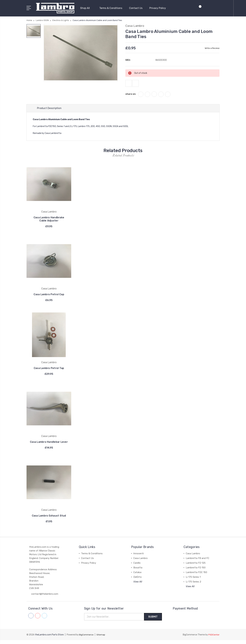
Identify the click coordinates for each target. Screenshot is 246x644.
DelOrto (138, 581)
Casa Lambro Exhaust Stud (49, 519)
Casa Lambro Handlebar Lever (49, 444)
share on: (131, 94)
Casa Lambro (140, 562)
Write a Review (212, 48)
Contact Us (136, 8)
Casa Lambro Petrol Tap (49, 369)
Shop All (86, 8)
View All (138, 585)
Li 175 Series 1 (193, 581)
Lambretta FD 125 (196, 567)
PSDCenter (214, 639)
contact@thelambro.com (45, 598)
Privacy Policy (158, 8)
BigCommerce (86, 639)
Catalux (137, 576)
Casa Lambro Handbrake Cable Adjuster (49, 220)
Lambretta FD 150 (196, 571)
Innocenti (139, 557)
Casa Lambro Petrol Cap (49, 295)
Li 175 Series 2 (193, 585)
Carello (137, 567)
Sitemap (101, 639)
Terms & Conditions (111, 8)
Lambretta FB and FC (198, 562)
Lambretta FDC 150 (196, 576)
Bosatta (138, 571)
